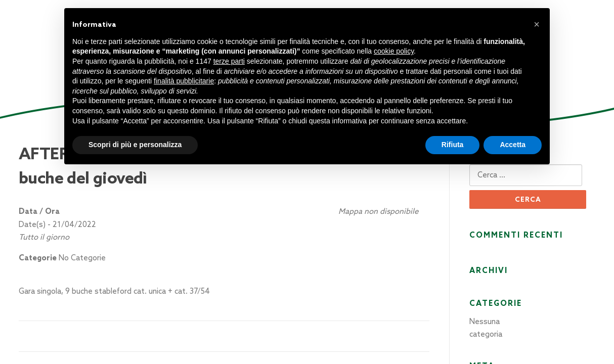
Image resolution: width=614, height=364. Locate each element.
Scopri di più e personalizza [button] (135, 145)
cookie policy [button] (394, 51)
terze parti (229, 61)
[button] (537, 24)
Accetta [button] (513, 145)
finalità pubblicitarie (184, 81)
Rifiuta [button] (453, 145)
